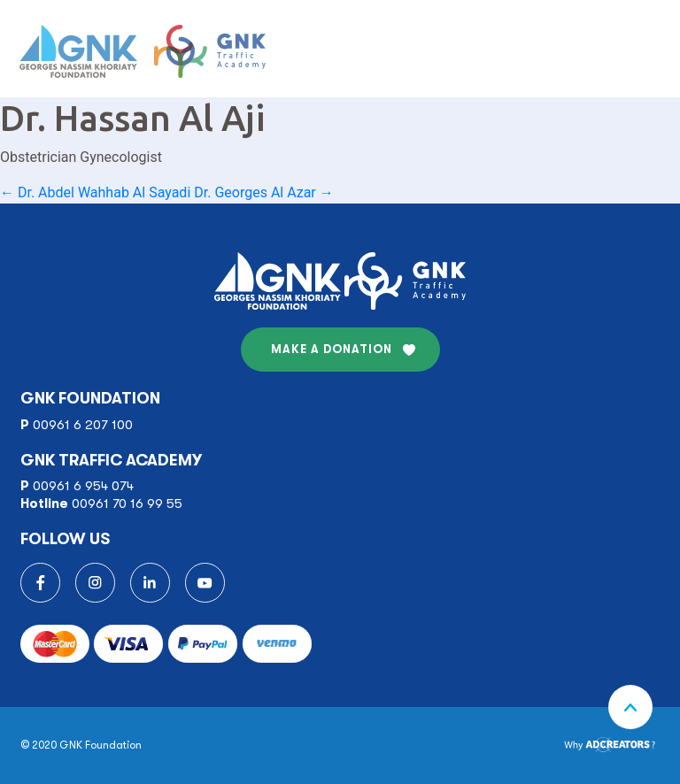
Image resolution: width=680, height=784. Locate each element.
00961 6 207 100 (83, 425)
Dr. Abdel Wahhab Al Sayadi (95, 192)
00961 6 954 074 (83, 486)
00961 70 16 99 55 (127, 503)
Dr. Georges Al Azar (263, 192)
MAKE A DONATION (332, 349)
